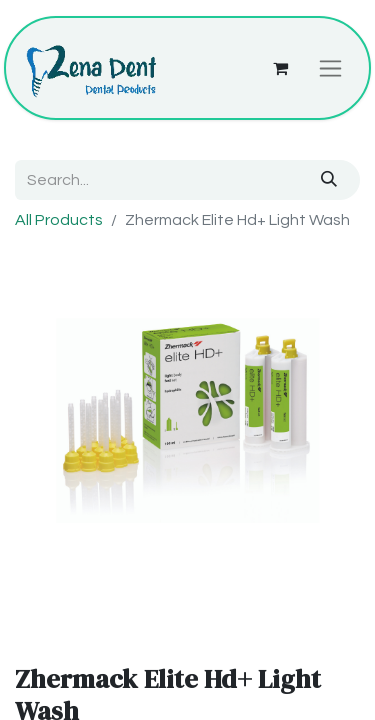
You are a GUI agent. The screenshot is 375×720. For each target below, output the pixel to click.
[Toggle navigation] (330, 68)
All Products (59, 220)
